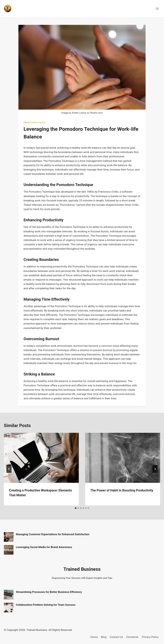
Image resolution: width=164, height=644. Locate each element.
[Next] (155, 469)
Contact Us (116, 637)
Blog (104, 637)
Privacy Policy (150, 637)
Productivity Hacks (34, 123)
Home (94, 637)
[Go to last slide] (9, 469)
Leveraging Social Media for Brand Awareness (44, 547)
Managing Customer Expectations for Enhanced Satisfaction (53, 534)
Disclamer (132, 637)
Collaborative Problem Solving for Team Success (46, 605)
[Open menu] (157, 9)
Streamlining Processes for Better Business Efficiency (49, 592)
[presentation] (41, 458)
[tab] (76, 508)
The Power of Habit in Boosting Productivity (122, 490)
